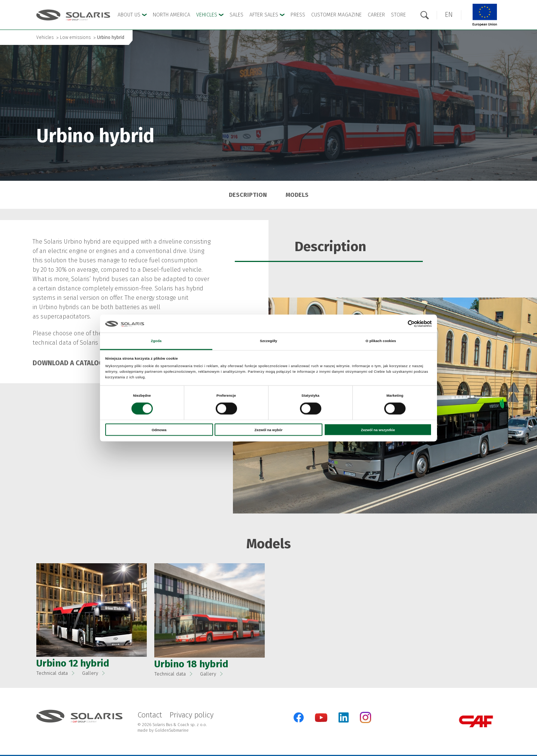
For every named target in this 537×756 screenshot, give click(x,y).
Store (398, 15)
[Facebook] (299, 717)
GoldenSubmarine (172, 730)
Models (297, 195)
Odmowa (159, 430)
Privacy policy (192, 715)
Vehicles (45, 37)
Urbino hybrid (111, 37)
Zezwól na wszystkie (378, 430)
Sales (236, 15)
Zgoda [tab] (156, 341)
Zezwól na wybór (269, 430)
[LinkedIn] (344, 717)
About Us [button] (132, 15)
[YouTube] (321, 720)
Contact (150, 715)
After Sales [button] (267, 15)
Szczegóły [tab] (268, 341)
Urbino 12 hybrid (73, 663)
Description (248, 195)
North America (172, 15)
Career (376, 15)
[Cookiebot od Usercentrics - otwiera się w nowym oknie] (399, 324)
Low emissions (75, 37)
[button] (449, 15)
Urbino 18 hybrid (191, 664)
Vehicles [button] (210, 15)
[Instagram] (365, 721)
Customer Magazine (336, 15)
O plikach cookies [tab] (381, 341)
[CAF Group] (476, 721)
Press (298, 15)
